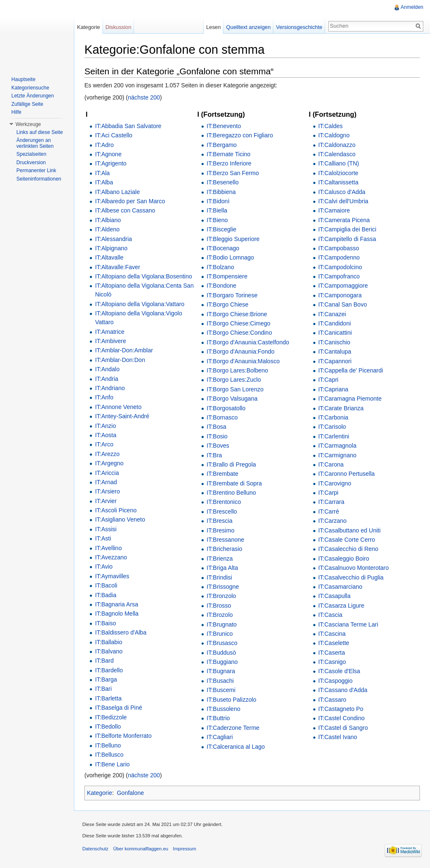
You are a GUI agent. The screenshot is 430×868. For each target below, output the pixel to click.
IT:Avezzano (111, 557)
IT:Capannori (335, 361)
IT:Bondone (222, 286)
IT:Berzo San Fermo (233, 173)
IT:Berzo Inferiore (229, 163)
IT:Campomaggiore (343, 286)
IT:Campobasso (339, 248)
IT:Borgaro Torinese (232, 295)
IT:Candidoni (335, 323)
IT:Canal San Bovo (343, 304)
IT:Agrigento (111, 163)
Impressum (185, 849)
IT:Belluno (108, 745)
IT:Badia (106, 595)
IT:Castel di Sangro (343, 728)
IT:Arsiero (107, 491)
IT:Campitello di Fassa (347, 239)
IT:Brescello (222, 511)
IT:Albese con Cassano (125, 210)
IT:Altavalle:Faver (117, 267)
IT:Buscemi (221, 690)
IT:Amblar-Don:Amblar (124, 350)
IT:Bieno (217, 220)
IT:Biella (217, 210)
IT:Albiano (108, 220)
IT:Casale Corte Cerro (347, 540)
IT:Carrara (331, 502)
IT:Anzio (105, 426)
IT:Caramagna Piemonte (350, 399)
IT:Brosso (219, 606)
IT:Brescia (219, 521)
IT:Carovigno (335, 483)
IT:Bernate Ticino (228, 154)
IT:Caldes (330, 126)
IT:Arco (104, 444)
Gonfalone (130, 793)
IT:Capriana (333, 389)
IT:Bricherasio (224, 549)
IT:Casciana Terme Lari (348, 624)
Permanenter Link (36, 170)
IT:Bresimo (220, 530)
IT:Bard (104, 661)
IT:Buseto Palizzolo (231, 700)
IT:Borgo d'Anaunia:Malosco (243, 361)
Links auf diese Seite (40, 132)
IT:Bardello (109, 670)
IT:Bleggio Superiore (233, 239)
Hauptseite (23, 79)
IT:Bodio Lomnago (230, 257)
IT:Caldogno (334, 135)
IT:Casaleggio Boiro (344, 559)
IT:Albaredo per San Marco (130, 201)
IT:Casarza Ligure (341, 606)
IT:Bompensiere (227, 276)
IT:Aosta (106, 435)
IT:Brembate (222, 474)
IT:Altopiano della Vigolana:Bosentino (143, 276)
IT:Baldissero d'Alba (121, 632)
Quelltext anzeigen (249, 27)
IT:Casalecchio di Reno (348, 549)
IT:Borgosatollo (226, 408)
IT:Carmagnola (337, 446)
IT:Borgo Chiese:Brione (237, 314)
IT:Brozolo (220, 615)
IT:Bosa (216, 427)
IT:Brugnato (222, 624)
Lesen (214, 27)
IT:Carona (331, 464)
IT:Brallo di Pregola (231, 464)
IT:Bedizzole (111, 717)
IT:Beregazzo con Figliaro (240, 135)
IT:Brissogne (223, 587)
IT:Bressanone (225, 540)
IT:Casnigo (332, 662)
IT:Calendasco (337, 154)
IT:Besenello (223, 182)
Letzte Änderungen (33, 96)
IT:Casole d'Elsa (339, 671)
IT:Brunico (220, 634)
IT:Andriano (110, 388)
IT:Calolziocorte (338, 173)
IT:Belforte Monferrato (123, 736)
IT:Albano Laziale (117, 192)
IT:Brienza (220, 559)
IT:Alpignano (111, 248)
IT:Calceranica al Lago (236, 747)
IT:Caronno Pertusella (347, 474)
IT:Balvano (109, 651)
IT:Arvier (106, 501)
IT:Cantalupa (335, 351)
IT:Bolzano (220, 267)
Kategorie (100, 793)
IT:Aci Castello (114, 135)
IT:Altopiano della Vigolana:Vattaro (140, 304)
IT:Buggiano (222, 662)
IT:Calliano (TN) (339, 163)
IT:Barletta (108, 698)
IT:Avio (104, 566)
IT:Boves (218, 446)
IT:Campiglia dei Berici (347, 229)
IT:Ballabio (109, 642)
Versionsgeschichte (299, 27)
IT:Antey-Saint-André (122, 416)
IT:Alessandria (113, 239)
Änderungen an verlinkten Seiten (35, 143)
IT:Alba (104, 182)
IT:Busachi (220, 681)
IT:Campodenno (339, 257)
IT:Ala (102, 173)
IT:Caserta (332, 653)
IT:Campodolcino (340, 267)
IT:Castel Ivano (338, 737)
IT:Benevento (224, 126)
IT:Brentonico (224, 502)
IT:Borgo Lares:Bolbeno (237, 370)
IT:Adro (104, 145)
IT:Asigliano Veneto (120, 519)
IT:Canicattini (335, 333)
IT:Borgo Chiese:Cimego (239, 323)
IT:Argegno (109, 463)
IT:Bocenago (223, 248)
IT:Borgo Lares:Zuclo (234, 380)
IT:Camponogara (340, 295)
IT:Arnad (106, 482)
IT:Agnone (108, 154)
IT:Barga (106, 679)
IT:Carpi (328, 493)
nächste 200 (144, 97)
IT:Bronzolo (221, 596)
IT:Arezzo (107, 454)
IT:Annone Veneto (118, 407)
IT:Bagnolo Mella (117, 614)
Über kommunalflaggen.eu (140, 849)
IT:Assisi (106, 529)
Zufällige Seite (27, 104)
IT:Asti (103, 538)
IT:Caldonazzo (337, 145)
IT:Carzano (333, 521)
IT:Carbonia (333, 417)
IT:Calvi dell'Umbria (343, 201)
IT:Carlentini (334, 436)
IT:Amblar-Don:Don (120, 360)
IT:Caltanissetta (338, 182)
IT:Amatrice (110, 332)
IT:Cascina (332, 634)
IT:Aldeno (107, 229)
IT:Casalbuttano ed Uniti (350, 530)
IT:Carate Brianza (341, 408)
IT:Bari (103, 689)
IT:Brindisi (219, 577)
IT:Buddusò (221, 653)
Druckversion (31, 163)
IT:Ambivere (110, 341)
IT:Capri (328, 380)
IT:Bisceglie (222, 229)
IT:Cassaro (332, 700)
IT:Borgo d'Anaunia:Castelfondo (248, 342)
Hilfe (16, 112)
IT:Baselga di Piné (118, 708)
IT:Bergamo (222, 145)
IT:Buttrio (218, 718)
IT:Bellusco (109, 755)
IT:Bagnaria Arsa (117, 604)
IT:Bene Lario (112, 764)
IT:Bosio (217, 436)
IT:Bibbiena (221, 192)
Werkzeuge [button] (28, 124)
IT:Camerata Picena (344, 220)
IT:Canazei (332, 314)
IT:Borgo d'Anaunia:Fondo (240, 351)
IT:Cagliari (220, 737)
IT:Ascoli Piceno (116, 510)
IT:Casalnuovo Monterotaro (354, 568)
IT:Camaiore (334, 210)
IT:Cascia (330, 615)
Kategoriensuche (30, 88)
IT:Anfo (104, 397)
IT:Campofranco (339, 276)
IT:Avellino (108, 548)
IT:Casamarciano (340, 587)
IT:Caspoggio (336, 681)
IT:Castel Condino (342, 718)
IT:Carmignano (337, 455)
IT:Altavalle (109, 257)
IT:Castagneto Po (341, 709)
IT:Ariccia (107, 473)
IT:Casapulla (334, 596)
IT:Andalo (107, 369)
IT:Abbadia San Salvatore (128, 126)
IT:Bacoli (106, 585)
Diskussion (118, 27)
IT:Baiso (105, 623)
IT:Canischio (334, 342)
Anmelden (412, 7)
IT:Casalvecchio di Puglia (351, 577)
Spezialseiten (31, 154)
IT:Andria (106, 379)
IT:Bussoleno (223, 709)
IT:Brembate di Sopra (234, 483)
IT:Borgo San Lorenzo (235, 389)
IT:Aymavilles (112, 576)
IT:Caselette (334, 643)
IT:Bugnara (221, 671)
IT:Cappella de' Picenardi (351, 370)
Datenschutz (95, 849)
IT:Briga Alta (222, 568)
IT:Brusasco (222, 643)
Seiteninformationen (39, 179)
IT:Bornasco (222, 417)
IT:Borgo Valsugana (232, 399)
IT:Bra (214, 455)
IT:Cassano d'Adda (343, 690)
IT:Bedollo (108, 726)
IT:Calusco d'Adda (342, 192)
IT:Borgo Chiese (228, 304)
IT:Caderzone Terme (233, 728)
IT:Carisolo (332, 427)
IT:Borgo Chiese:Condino (239, 333)
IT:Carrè (329, 511)
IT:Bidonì (218, 201)
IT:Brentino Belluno (231, 493)
